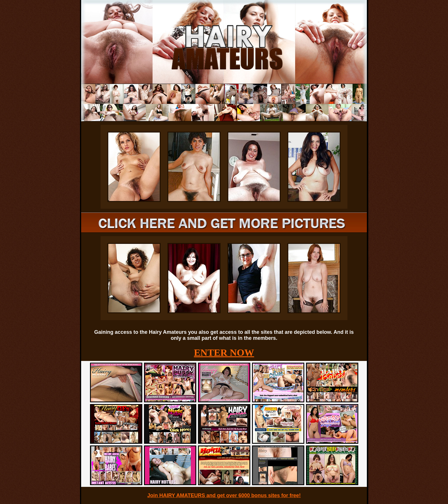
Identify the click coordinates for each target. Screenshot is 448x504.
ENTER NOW (224, 353)
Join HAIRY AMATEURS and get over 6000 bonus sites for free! (224, 495)
